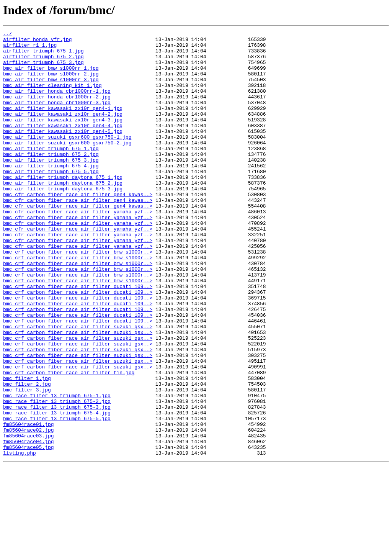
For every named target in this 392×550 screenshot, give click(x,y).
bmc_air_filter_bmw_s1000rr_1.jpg (51, 76)
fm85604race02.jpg (29, 510)
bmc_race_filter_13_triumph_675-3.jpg (57, 483)
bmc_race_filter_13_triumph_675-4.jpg (57, 489)
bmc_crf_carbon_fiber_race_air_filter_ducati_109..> (78, 338)
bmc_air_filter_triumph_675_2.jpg (51, 179)
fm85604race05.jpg (29, 531)
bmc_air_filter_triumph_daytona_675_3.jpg (63, 221)
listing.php (20, 538)
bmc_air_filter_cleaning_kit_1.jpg (52, 97)
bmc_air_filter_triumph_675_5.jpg (51, 200)
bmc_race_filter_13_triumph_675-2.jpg (57, 476)
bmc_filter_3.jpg (27, 462)
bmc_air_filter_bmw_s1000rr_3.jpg (51, 90)
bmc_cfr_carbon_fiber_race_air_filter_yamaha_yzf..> (78, 248)
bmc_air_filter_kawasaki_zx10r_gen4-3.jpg (63, 138)
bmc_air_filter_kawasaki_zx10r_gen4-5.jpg (63, 152)
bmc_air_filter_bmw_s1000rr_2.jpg (51, 83)
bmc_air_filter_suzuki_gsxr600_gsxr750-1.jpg (67, 159)
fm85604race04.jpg (29, 524)
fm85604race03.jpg (29, 517)
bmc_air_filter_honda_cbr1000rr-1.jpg (57, 103)
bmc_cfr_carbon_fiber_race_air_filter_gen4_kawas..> (78, 228)
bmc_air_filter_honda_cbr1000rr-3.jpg (57, 117)
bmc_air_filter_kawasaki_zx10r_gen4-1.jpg (63, 124)
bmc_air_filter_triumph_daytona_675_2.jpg (63, 214)
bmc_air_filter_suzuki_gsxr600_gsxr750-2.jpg (67, 165)
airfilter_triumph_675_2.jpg (43, 62)
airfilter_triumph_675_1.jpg (43, 55)
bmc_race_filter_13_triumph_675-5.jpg (57, 496)
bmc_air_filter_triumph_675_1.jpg (51, 172)
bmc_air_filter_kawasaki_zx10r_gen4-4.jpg (63, 145)
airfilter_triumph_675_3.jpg (43, 69)
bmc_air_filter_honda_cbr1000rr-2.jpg (57, 110)
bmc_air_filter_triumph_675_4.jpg (51, 193)
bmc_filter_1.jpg (27, 448)
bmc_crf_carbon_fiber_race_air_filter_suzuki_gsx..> (78, 386)
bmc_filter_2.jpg (27, 455)
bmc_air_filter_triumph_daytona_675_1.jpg (63, 207)
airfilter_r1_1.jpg (30, 48)
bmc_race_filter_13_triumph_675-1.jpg (57, 469)
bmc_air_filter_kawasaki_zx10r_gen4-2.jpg (63, 131)
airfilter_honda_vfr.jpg (37, 41)
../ (7, 34)
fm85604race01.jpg (29, 503)
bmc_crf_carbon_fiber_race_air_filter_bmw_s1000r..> (78, 296)
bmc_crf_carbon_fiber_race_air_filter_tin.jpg (69, 441)
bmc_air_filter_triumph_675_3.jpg (51, 186)
